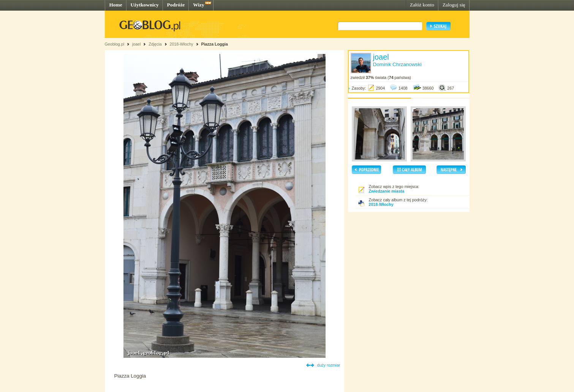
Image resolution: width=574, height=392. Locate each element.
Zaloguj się (454, 5)
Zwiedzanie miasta (387, 191)
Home (116, 5)
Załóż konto (422, 5)
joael (137, 44)
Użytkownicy (145, 5)
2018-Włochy (181, 44)
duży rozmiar (329, 365)
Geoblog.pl (115, 44)
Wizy (198, 5)
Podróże (176, 5)
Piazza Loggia (215, 44)
